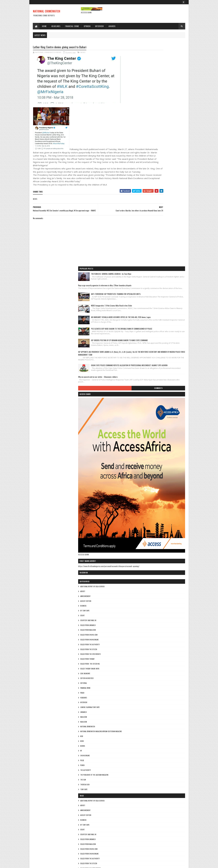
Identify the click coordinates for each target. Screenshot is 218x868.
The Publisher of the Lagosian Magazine (156, 613)
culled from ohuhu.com (150, 473)
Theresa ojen (146, 623)
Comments (174, 223)
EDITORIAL (145, 521)
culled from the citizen (150, 487)
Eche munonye (147, 512)
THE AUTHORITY (147, 608)
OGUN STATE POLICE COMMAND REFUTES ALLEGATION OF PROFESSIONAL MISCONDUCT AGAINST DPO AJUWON (168, 194)
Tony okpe (145, 627)
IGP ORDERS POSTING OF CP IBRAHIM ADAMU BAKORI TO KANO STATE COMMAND (168, 157)
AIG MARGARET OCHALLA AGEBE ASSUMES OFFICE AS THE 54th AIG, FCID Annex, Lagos (167, 122)
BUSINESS (145, 444)
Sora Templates (47, 864)
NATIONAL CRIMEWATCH (47, 11)
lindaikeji (145, 550)
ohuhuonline (146, 594)
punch (144, 603)
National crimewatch (149, 565)
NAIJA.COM (145, 555)
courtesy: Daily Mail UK (150, 458)
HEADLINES (145, 536)
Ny (142, 589)
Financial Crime (72, 26)
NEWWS (144, 584)
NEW (143, 574)
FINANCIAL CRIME (147, 526)
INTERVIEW (145, 540)
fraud (144, 531)
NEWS (83, 53)
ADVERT (144, 429)
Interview (100, 26)
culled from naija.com (149, 468)
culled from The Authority (151, 483)
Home (44, 26)
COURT (144, 454)
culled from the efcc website (152, 492)
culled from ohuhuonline (151, 478)
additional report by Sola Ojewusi (154, 425)
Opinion (87, 26)
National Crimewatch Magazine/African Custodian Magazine (162, 569)
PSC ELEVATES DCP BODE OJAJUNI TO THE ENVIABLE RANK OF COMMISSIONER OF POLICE (168, 139)
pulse (143, 598)
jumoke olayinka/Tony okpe (151, 545)
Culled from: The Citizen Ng (151, 502)
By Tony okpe (146, 449)
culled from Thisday (149, 497)
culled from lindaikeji (149, 463)
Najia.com (145, 560)
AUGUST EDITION (147, 439)
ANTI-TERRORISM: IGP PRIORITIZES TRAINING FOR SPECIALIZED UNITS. (168, 87)
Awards (112, 26)
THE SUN (144, 618)
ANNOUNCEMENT (147, 434)
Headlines (56, 26)
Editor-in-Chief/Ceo (148, 516)
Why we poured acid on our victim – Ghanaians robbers (159, 210)
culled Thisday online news (151, 507)
